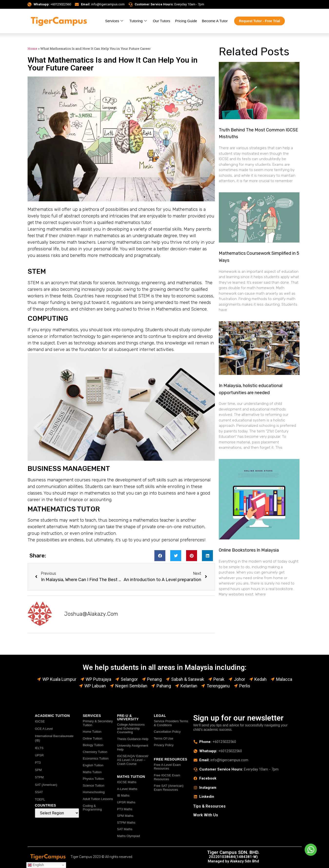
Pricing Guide (186, 21)
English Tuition (93, 765)
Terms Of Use (164, 738)
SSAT (39, 792)
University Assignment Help (133, 747)
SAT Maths (125, 829)
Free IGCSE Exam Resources (167, 777)
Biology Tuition (93, 745)
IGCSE (40, 721)
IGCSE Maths (127, 782)
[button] (160, 556)
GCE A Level (44, 729)
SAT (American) (46, 785)
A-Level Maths (127, 789)
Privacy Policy (164, 745)
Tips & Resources (209, 806)
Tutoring (139, 21)
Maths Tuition (92, 772)
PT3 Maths (125, 809)
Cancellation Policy (167, 732)
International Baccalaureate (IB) (54, 738)
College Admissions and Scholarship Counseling (131, 728)
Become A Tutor (215, 21)
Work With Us (206, 815)
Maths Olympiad (129, 836)
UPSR (39, 755)
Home (32, 49)
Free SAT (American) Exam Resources (169, 788)
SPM (38, 770)
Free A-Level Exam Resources (167, 767)
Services (115, 21)
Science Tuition (94, 785)
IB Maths (123, 795)
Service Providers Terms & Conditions (171, 723)
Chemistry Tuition (95, 752)
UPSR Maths (126, 802)
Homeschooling (94, 792)
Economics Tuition (96, 758)
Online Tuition (93, 738)
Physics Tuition (94, 779)
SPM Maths (125, 816)
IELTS (39, 748)
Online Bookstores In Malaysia (249, 550)
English (36, 865)
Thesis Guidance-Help (133, 739)
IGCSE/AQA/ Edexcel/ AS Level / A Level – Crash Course (133, 760)
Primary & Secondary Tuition (98, 723)
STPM (39, 777)
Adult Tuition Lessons (98, 799)
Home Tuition (92, 732)
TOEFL (40, 799)
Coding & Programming (92, 808)
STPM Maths (126, 823)
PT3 (38, 763)
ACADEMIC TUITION (52, 716)
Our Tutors (162, 21)
